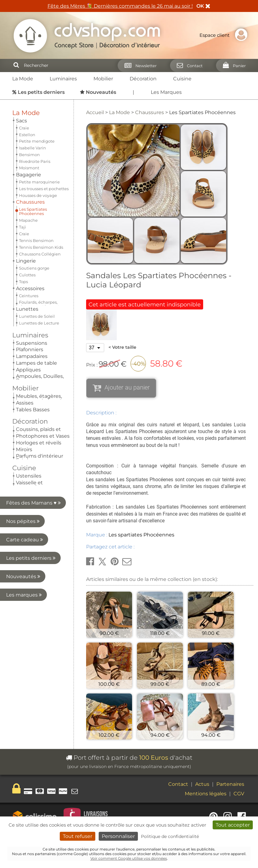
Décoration (143, 79)
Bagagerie (28, 128)
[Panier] (232, 65)
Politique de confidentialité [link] (170, 836)
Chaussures (30, 135)
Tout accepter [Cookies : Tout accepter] (233, 825)
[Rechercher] (16, 65)
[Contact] (188, 65)
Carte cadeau (32, 319)
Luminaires (63, 79)
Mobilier (103, 79)
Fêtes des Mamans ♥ (33, 283)
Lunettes (27, 209)
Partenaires (230, 784)
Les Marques (166, 92)
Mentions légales (206, 794)
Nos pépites (33, 301)
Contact (178, 784)
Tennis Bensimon (36, 174)
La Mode (23, 79)
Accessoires (30, 202)
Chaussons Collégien (40, 187)
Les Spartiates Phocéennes (33, 145)
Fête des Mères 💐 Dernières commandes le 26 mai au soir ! (120, 6)
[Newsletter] (139, 65)
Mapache (28, 154)
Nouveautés (33, 356)
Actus (202, 784)
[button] (90, 561)
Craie (24, 167)
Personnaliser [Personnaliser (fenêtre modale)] (118, 836)
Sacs (21, 121)
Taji (23, 160)
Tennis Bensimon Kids (41, 181)
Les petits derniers (31, 338)
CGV (239, 794)
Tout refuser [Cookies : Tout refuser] (78, 836)
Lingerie (26, 194)
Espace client (225, 35)
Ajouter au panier (127, 387)
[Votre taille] (95, 348)
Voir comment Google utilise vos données (129, 858)
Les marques (32, 375)
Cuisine (182, 79)
